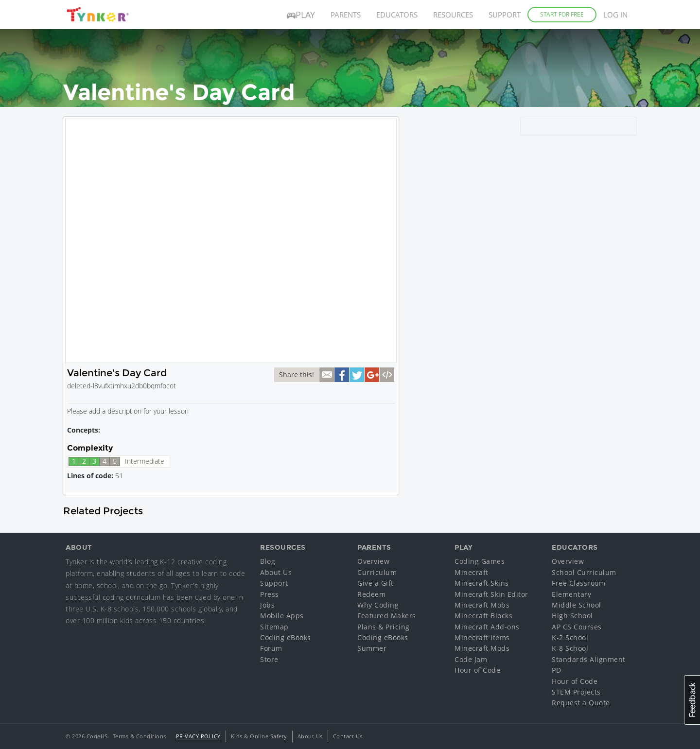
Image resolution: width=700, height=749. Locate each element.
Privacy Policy (198, 736)
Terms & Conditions (140, 736)
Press (270, 594)
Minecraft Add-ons (487, 627)
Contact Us (348, 736)
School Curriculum (584, 572)
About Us (276, 572)
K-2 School (570, 637)
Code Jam (471, 659)
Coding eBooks (286, 637)
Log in (615, 15)
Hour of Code (477, 670)
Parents (346, 15)
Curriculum (377, 572)
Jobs (267, 605)
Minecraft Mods (482, 648)
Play (301, 15)
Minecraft (472, 572)
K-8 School (570, 648)
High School (572, 616)
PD (556, 670)
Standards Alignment (589, 659)
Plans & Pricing (384, 627)
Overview (373, 561)
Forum (271, 648)
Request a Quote (581, 703)
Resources (453, 15)
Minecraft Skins (482, 583)
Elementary (571, 594)
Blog (268, 561)
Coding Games (480, 561)
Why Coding (378, 605)
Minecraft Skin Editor (491, 594)
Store (269, 659)
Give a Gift (376, 583)
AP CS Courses (577, 627)
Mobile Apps (282, 616)
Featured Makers (387, 616)
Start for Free (562, 14)
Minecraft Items (482, 637)
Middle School (577, 605)
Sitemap (274, 627)
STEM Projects (576, 692)
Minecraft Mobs (482, 605)
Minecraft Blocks (483, 616)
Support (505, 15)
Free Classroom (578, 583)
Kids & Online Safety (259, 736)
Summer (372, 648)
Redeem (371, 594)
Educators (397, 15)
